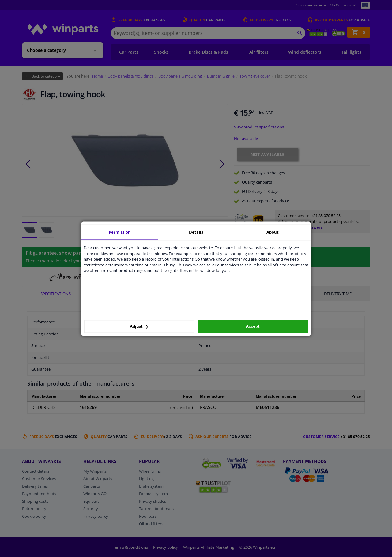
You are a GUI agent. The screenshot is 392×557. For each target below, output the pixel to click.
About (273, 232)
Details (196, 232)
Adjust (139, 326)
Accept (253, 326)
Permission (120, 232)
